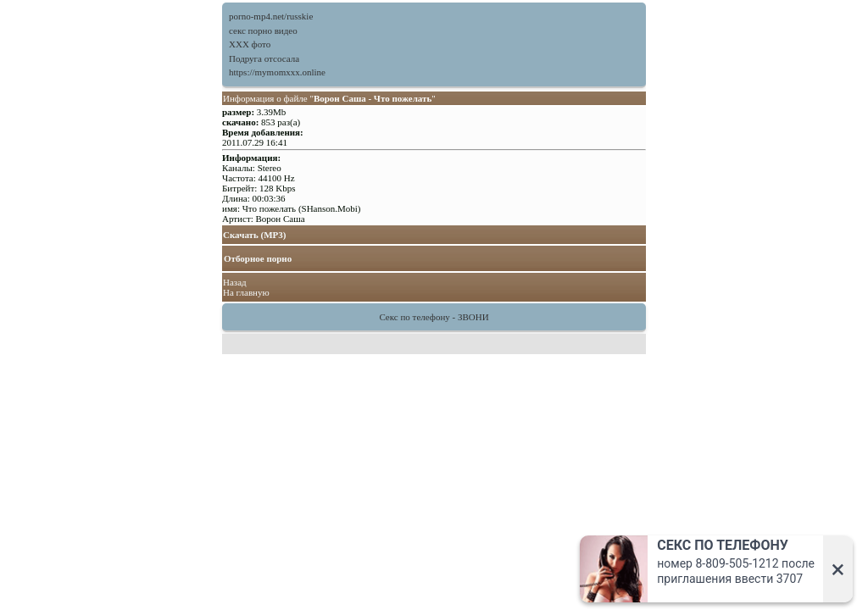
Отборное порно (258, 258)
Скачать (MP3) (255, 235)
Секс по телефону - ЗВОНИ (434, 317)
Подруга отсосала (264, 58)
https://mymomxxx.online (277, 72)
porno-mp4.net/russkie (271, 16)
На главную (246, 292)
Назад (235, 282)
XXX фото (250, 44)
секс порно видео (263, 30)
